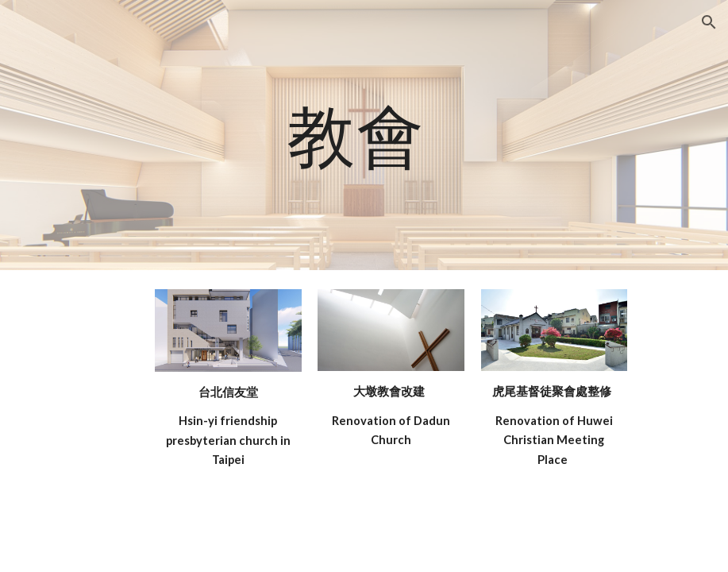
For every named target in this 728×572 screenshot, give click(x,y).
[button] (709, 22)
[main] (364, 135)
